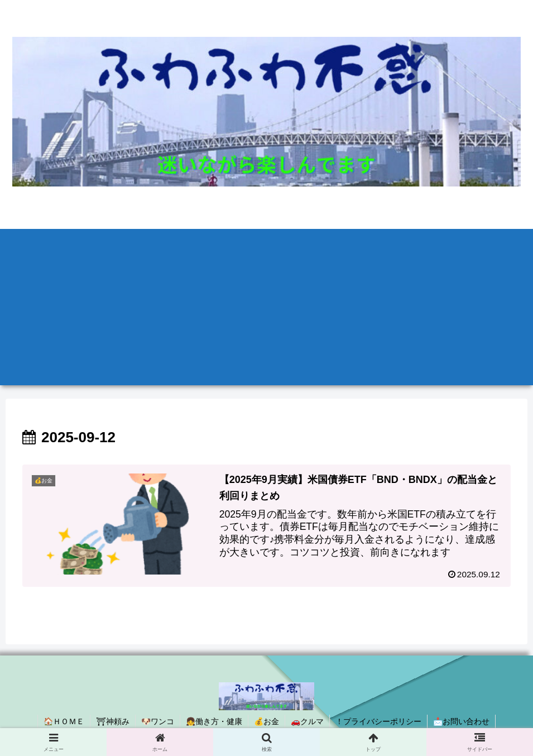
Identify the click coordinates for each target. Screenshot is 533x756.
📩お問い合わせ (461, 721)
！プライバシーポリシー (378, 721)
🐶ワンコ (158, 721)
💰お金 (266, 721)
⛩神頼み (113, 721)
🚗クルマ (307, 721)
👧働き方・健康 (214, 721)
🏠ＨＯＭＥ (64, 721)
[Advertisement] (266, 307)
